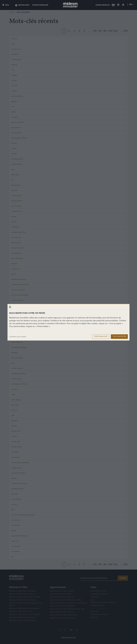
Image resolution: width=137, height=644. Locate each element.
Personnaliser (101, 337)
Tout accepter (119, 337)
